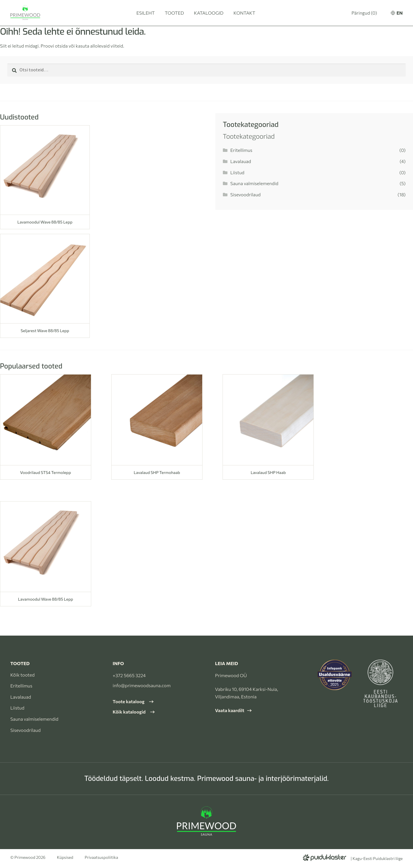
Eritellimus (241, 150)
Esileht (145, 13)
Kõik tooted (23, 675)
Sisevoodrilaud (246, 194)
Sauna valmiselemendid (254, 183)
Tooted (174, 13)
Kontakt (244, 13)
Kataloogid (209, 13)
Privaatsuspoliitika (101, 857)
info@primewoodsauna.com (142, 685)
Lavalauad (241, 161)
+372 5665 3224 (129, 675)
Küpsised (65, 857)
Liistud (237, 172)
